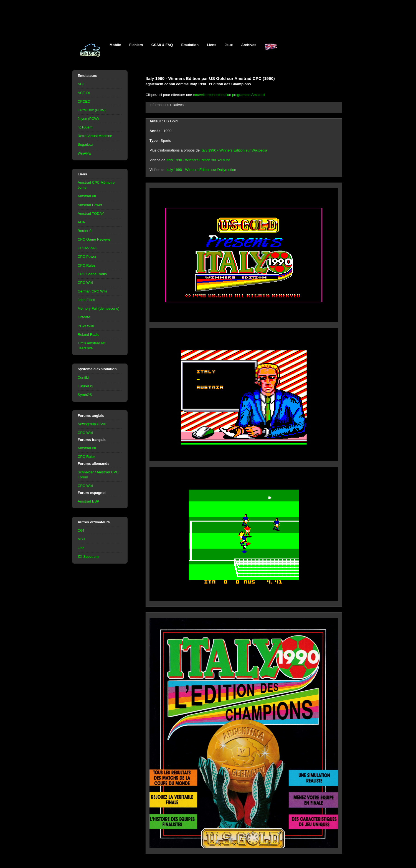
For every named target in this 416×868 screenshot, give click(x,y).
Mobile (115, 45)
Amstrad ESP (88, 501)
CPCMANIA (87, 248)
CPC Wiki (85, 283)
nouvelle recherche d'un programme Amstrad (229, 95)
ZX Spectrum (88, 557)
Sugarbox (85, 144)
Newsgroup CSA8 (92, 424)
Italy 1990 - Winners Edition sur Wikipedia (234, 150)
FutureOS (85, 386)
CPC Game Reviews (94, 239)
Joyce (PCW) (88, 119)
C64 (81, 530)
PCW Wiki (86, 326)
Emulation (190, 45)
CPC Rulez (87, 265)
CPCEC (84, 101)
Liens (212, 45)
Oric (81, 548)
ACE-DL (84, 93)
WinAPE (84, 153)
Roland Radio (89, 335)
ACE (81, 84)
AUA (81, 222)
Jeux (229, 45)
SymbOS (85, 395)
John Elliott (86, 300)
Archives (249, 45)
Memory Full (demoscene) (98, 308)
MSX (82, 539)
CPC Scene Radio (92, 274)
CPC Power (87, 257)
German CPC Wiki (92, 291)
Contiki (83, 378)
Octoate (84, 317)
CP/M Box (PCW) (92, 110)
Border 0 (85, 231)
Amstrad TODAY (91, 214)
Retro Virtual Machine (95, 136)
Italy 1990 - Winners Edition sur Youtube (198, 160)
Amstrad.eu (87, 196)
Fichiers (136, 45)
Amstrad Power (90, 205)
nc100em (85, 127)
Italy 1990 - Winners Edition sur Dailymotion (201, 170)
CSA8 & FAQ (162, 45)
